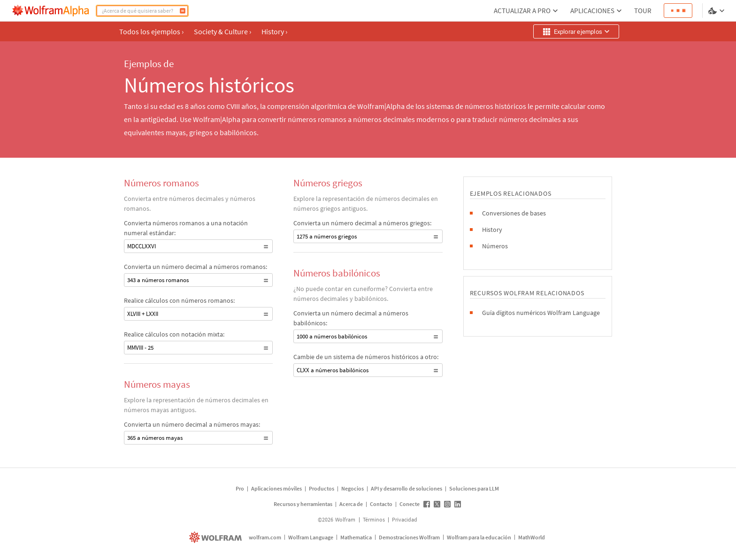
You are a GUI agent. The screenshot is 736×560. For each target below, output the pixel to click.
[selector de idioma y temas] (717, 11)
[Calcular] (183, 11)
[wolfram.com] (217, 537)
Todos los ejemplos (151, 31)
